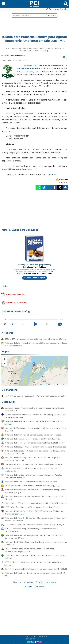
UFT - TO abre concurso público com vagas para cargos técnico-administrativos (32, 530)
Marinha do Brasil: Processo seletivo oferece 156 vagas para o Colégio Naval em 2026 (34, 409)
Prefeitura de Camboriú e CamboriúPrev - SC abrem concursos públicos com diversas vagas (35, 491)
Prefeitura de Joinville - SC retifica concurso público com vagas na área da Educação (36, 498)
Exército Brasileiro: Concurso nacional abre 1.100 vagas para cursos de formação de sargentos (35, 416)
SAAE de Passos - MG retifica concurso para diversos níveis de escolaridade (31, 470)
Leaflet (43, 385)
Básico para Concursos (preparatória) (35, 265)
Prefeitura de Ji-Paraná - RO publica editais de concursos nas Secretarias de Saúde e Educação (35, 519)
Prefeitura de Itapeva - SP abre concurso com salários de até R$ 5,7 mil (35, 443)
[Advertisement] (35, 25)
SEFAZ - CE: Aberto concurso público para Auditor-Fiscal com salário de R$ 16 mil (35, 557)
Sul (38, 582)
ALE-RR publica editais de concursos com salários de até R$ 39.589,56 (34, 525)
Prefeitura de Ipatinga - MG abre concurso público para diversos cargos (35, 447)
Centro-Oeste (50, 582)
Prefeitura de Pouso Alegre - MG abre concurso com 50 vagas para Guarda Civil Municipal (33, 459)
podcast (53, 175)
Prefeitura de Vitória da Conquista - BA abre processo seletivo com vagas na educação (36, 543)
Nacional (17, 582)
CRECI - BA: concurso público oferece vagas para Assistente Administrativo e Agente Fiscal (30, 550)
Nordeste (39, 587)
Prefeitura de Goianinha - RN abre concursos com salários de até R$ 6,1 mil (35, 574)
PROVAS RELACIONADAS (17, 303)
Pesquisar (51, 15)
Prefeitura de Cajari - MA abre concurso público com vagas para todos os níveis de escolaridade (36, 344)
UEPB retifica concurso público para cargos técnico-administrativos (33, 564)
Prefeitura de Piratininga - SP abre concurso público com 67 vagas (33, 435)
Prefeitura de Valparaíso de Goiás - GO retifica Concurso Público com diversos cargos (34, 513)
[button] (4, 4)
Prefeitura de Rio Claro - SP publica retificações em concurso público (34, 423)
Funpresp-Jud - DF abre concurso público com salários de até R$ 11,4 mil (36, 503)
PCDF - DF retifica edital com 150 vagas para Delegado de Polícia (32, 507)
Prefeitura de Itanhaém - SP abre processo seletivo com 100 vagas (33, 439)
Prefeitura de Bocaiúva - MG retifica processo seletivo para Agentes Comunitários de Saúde (33, 476)
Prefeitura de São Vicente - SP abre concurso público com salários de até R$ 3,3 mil (35, 429)
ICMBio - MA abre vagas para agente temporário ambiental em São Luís (35, 339)
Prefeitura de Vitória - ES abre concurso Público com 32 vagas (31, 482)
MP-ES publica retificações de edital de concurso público (33, 486)
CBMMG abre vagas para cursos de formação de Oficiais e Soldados (34, 464)
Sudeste (28, 582)
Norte (28, 587)
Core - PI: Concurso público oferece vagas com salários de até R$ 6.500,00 (36, 569)
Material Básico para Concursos (17, 169)
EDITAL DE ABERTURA (15, 295)
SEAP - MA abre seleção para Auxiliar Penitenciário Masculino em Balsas (36, 396)
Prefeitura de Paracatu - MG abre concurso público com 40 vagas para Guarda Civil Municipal (35, 452)
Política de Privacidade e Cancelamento (34, 636)
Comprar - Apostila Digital (35, 278)
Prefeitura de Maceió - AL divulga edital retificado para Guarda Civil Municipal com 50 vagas (34, 537)
